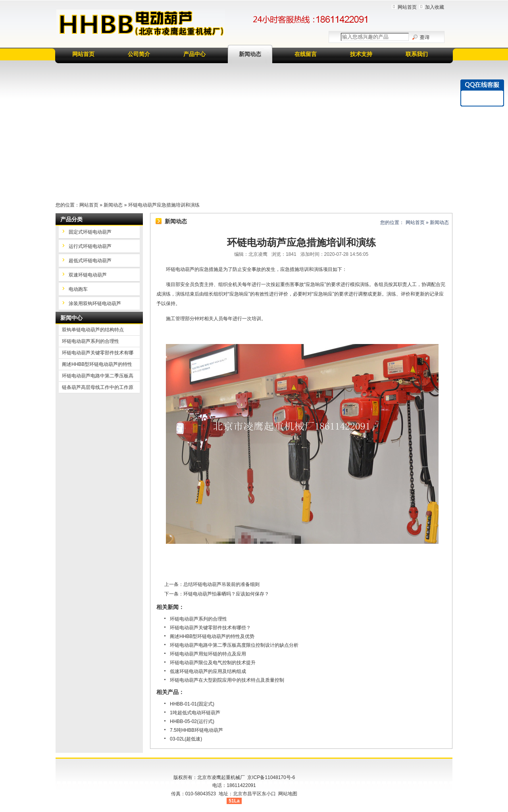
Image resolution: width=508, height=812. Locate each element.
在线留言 (306, 54)
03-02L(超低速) (186, 739)
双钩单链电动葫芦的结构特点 (93, 330)
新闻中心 (71, 318)
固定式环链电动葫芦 (90, 232)
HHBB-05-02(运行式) (192, 721)
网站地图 (288, 794)
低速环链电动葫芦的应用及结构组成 (208, 671)
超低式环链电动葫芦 (90, 261)
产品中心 (194, 54)
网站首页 (407, 7)
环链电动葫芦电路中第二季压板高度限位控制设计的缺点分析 (234, 645)
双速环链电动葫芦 (88, 275)
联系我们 (417, 54)
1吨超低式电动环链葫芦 (195, 713)
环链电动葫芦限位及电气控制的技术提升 (213, 663)
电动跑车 (78, 289)
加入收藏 (435, 7)
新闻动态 (250, 54)
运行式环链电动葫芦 (90, 246)
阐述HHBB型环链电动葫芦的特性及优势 (212, 636)
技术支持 (361, 54)
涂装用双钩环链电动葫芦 (95, 304)
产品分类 (71, 219)
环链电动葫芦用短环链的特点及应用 (208, 654)
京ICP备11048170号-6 (271, 777)
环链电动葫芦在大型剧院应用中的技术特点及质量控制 (227, 680)
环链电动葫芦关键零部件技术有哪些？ (210, 628)
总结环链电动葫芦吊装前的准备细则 (221, 584)
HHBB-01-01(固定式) (192, 704)
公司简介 (139, 54)
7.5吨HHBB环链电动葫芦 (196, 730)
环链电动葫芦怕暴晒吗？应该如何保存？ (226, 594)
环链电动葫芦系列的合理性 (198, 619)
